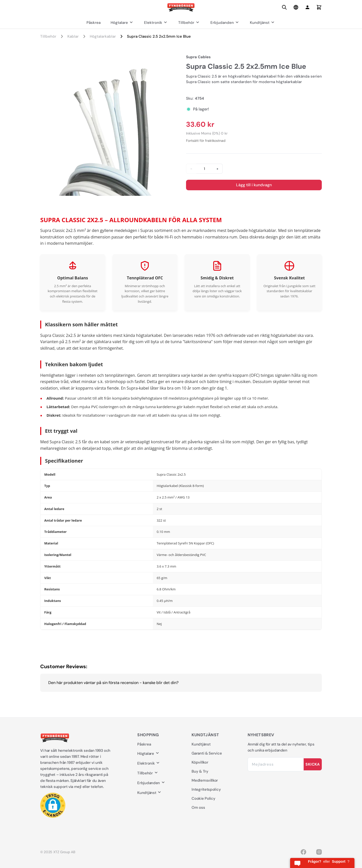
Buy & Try (200, 771)
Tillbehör (189, 23)
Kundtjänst (263, 23)
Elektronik (156, 23)
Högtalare (122, 23)
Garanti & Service (207, 753)
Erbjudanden (225, 23)
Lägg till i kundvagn (254, 185)
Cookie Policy (203, 798)
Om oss (198, 808)
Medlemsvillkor (205, 780)
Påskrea (94, 23)
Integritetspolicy (206, 789)
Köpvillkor (200, 762)
